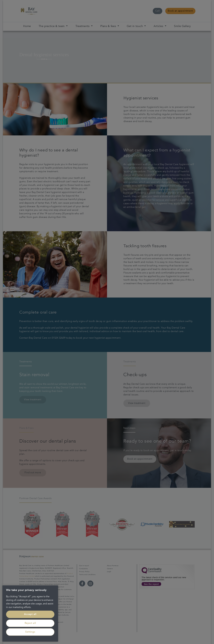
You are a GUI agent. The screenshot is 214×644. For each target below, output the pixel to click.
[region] (30, 614)
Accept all (30, 614)
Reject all (30, 623)
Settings (30, 632)
